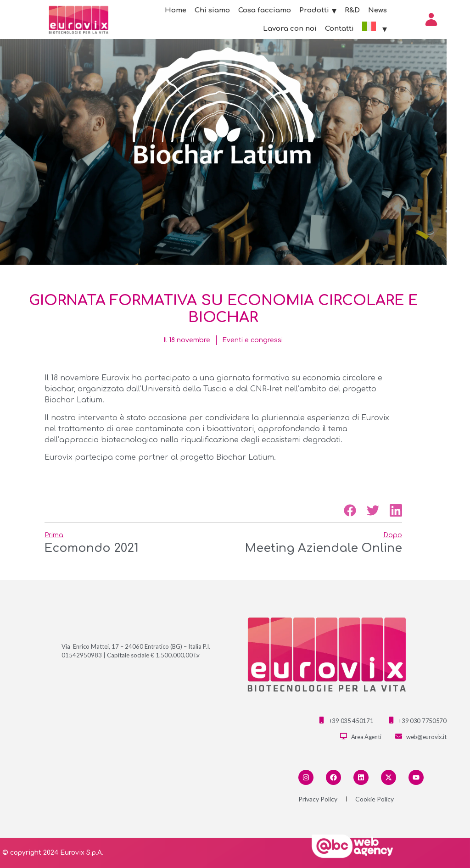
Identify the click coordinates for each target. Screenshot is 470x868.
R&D (352, 10)
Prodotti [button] (318, 11)
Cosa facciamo (265, 10)
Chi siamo (212, 10)
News (378, 10)
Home (176, 10)
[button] (350, 510)
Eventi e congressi (252, 340)
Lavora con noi (290, 29)
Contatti (339, 29)
